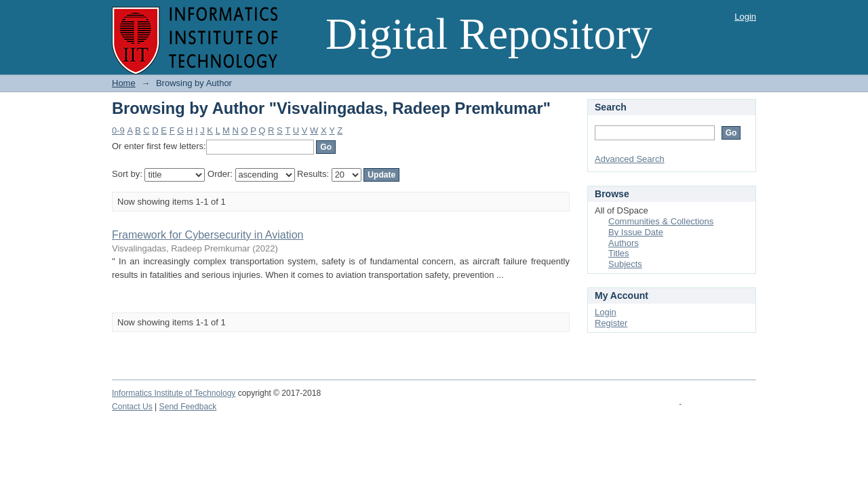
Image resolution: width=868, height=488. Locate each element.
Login (745, 17)
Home (124, 83)
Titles (619, 253)
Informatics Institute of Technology (174, 393)
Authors (624, 243)
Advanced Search (630, 159)
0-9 (118, 130)
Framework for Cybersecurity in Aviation (208, 235)
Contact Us (132, 407)
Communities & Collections (661, 221)
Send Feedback (188, 407)
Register (611, 323)
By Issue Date (636, 232)
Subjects (625, 264)
